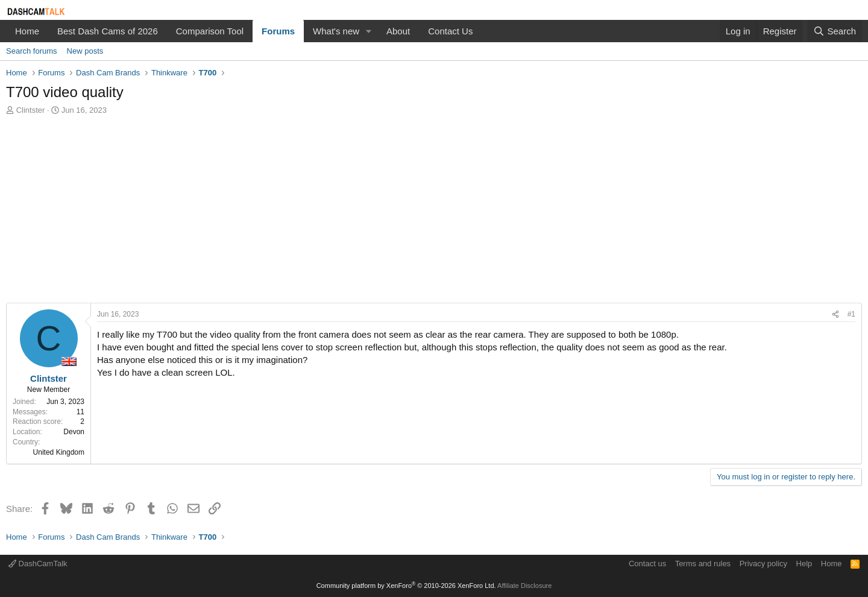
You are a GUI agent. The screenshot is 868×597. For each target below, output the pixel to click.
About (398, 31)
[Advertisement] (434, 212)
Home (27, 31)
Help (804, 564)
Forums (278, 31)
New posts (85, 51)
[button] (369, 31)
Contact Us (450, 31)
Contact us (647, 564)
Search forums (32, 51)
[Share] (835, 314)
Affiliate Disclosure (524, 586)
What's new (336, 31)
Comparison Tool (210, 31)
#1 (851, 314)
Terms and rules (703, 564)
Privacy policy (763, 564)
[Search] (835, 31)
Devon (74, 432)
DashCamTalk (38, 564)
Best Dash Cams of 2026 (108, 31)
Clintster (31, 110)
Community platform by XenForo (406, 586)
